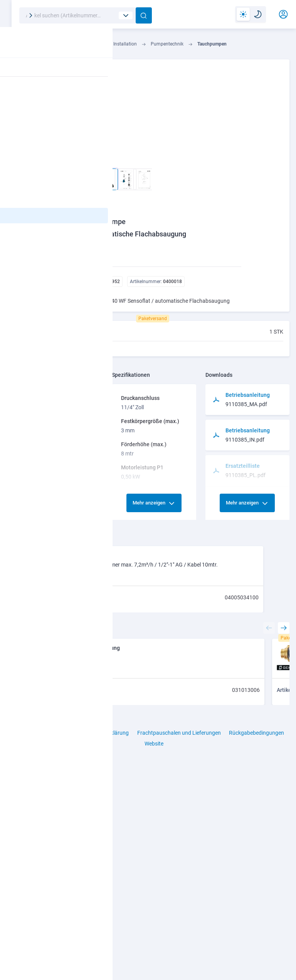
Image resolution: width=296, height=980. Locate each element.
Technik (48, 46)
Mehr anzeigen (164, 423)
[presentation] (266, 857)
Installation (147, 46)
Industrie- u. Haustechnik (96, 46)
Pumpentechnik (189, 46)
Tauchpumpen (234, 46)
